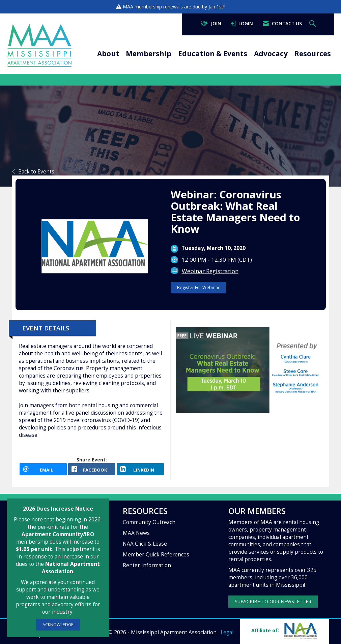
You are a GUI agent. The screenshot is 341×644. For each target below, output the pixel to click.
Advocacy (271, 54)
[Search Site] (313, 24)
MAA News (136, 533)
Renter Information (147, 565)
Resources (313, 54)
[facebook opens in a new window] (92, 469)
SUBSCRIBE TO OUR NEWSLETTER (273, 601)
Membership (149, 54)
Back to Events (33, 172)
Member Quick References (156, 555)
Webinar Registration (210, 271)
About (108, 54)
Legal (227, 632)
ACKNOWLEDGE (58, 625)
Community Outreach (149, 522)
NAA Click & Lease (145, 544)
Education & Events (213, 54)
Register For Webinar (198, 287)
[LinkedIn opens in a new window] (140, 469)
